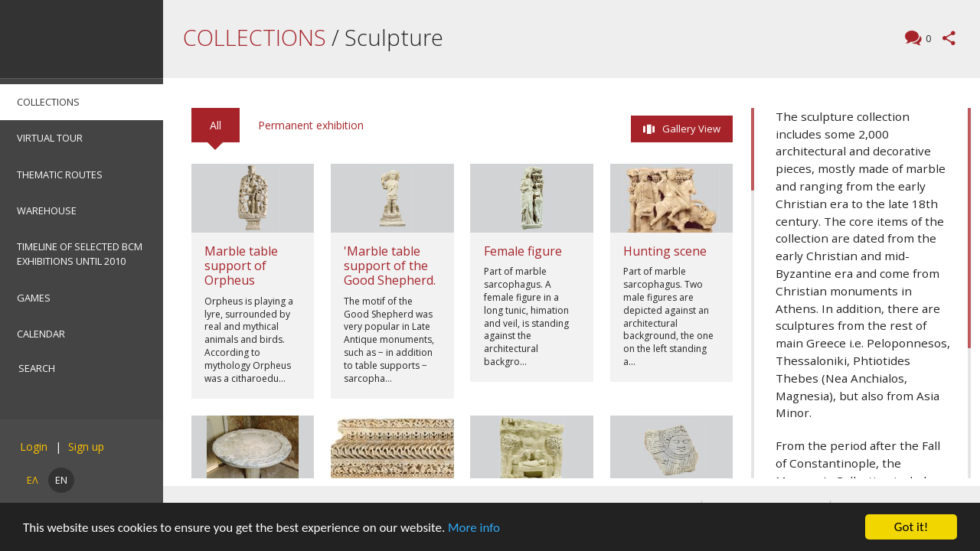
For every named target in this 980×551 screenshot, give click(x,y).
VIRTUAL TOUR (50, 138)
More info (474, 528)
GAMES (34, 298)
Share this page (949, 38)
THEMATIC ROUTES (60, 174)
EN (61, 480)
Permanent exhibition (311, 125)
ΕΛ (33, 480)
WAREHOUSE (47, 210)
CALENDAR (41, 334)
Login (34, 447)
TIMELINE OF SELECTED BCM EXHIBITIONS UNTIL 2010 (80, 254)
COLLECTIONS (48, 102)
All (216, 125)
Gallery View (691, 129)
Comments (926, 39)
